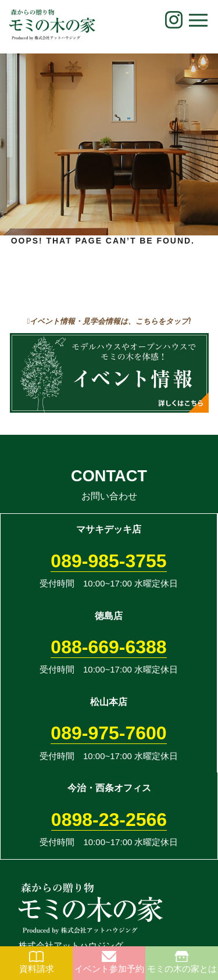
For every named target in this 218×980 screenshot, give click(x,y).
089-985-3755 (108, 561)
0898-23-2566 (109, 820)
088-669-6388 (108, 647)
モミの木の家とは (182, 962)
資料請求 (37, 962)
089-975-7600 (108, 733)
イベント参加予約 (109, 962)
